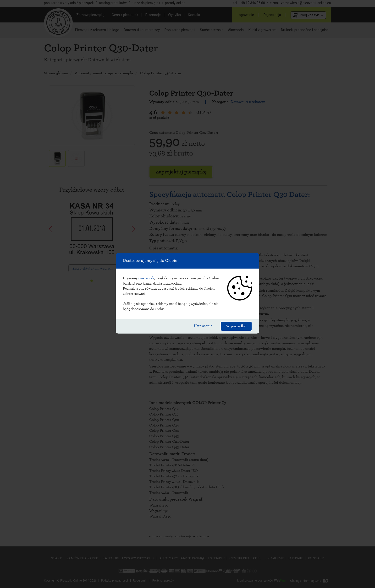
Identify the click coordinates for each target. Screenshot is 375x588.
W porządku (236, 326)
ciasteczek (146, 278)
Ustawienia (203, 326)
